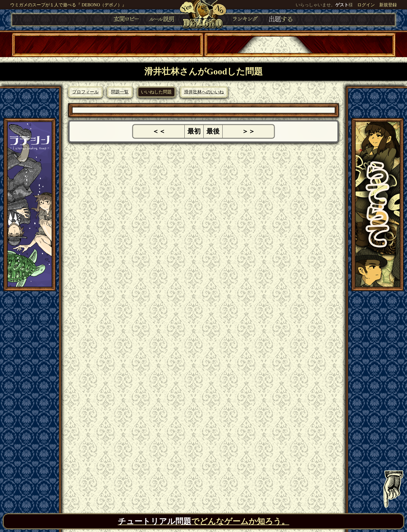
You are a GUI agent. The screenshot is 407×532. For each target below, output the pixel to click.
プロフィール (85, 92)
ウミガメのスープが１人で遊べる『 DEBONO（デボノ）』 (68, 5)
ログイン (366, 5)
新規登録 (388, 5)
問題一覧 (120, 92)
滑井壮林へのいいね (204, 92)
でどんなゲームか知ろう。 (204, 521)
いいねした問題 (156, 92)
